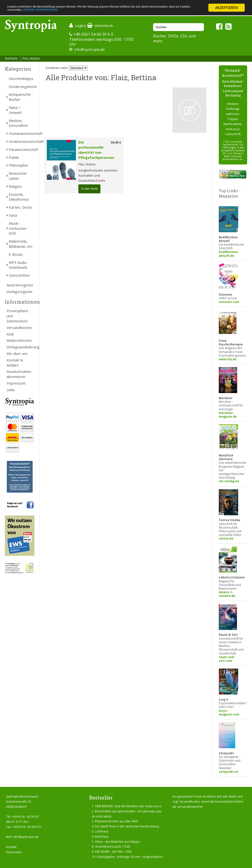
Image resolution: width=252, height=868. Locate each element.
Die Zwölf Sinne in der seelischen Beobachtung (127, 826)
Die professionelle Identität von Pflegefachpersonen (96, 150)
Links (11, 390)
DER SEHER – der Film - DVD (113, 852)
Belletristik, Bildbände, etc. (21, 244)
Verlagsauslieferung (20, 347)
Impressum (16, 383)
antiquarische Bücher (20, 97)
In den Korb (89, 189)
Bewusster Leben (18, 176)
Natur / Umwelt (15, 110)
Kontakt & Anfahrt (15, 363)
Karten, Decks (20, 207)
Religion (15, 186)
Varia (13, 215)
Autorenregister (20, 285)
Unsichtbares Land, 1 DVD (113, 847)
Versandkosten (19, 327)
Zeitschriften (19, 275)
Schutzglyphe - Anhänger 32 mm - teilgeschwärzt (130, 857)
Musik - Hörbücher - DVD (19, 228)
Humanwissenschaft (22, 133)
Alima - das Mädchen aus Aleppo (117, 842)
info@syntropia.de (90, 49)
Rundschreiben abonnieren (19, 374)
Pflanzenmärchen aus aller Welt (116, 821)
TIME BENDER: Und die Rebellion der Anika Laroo (128, 806)
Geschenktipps (21, 78)
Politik (14, 157)
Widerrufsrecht (19, 340)
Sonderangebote (22, 86)
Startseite (11, 58)
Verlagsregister (20, 292)
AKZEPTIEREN (226, 8)
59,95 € (116, 142)
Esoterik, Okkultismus (19, 197)
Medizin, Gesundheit (18, 123)
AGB (10, 334)
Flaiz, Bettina (31, 58)
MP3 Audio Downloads (18, 265)
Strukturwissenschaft (22, 141)
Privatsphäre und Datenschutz (17, 316)
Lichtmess (102, 831)
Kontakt (11, 847)
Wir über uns (17, 353)
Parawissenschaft (22, 149)
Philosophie (18, 165)
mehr (102, 180)
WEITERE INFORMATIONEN (105, 12)
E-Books (16, 254)
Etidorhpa (102, 837)
